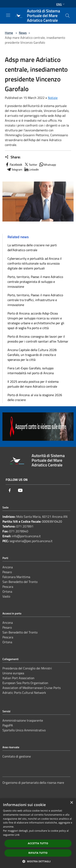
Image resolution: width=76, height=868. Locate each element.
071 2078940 (19, 531)
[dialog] (38, 833)
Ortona (7, 591)
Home (9, 33)
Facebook (14, 164)
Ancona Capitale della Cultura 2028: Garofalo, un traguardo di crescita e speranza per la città (32, 355)
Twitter (31, 164)
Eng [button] (61, 4)
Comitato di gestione (17, 756)
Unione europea (13, 673)
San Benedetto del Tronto (20, 582)
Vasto (6, 596)
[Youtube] (20, 490)
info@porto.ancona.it (26, 536)
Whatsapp (47, 164)
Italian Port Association (18, 678)
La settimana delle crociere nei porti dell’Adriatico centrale (32, 248)
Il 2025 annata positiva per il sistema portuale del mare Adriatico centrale (33, 384)
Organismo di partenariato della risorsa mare (33, 783)
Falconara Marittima (16, 577)
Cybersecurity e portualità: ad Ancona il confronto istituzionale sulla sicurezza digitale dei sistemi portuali (35, 263)
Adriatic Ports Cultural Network (24, 693)
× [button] (71, 803)
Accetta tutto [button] (38, 843)
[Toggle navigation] (8, 15)
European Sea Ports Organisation (25, 683)
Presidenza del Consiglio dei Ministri (27, 668)
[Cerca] (67, 16)
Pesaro (7, 572)
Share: (13, 157)
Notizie (53, 98)
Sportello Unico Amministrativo (24, 730)
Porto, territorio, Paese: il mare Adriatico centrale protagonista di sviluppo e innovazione (35, 282)
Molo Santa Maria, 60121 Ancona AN (42, 517)
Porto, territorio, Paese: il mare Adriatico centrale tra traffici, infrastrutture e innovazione (35, 300)
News (23, 33)
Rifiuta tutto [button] (38, 853)
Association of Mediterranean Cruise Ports (32, 688)
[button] (38, 861)
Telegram (14, 169)
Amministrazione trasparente (23, 720)
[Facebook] (10, 490)
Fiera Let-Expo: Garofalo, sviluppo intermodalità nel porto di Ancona (31, 371)
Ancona (8, 567)
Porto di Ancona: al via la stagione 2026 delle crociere (35, 397)
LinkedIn (31, 169)
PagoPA (8, 725)
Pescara (8, 587)
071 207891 (25, 526)
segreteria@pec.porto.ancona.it (31, 541)
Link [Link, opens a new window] (17, 835)
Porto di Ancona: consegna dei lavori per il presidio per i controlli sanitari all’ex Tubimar (38, 339)
